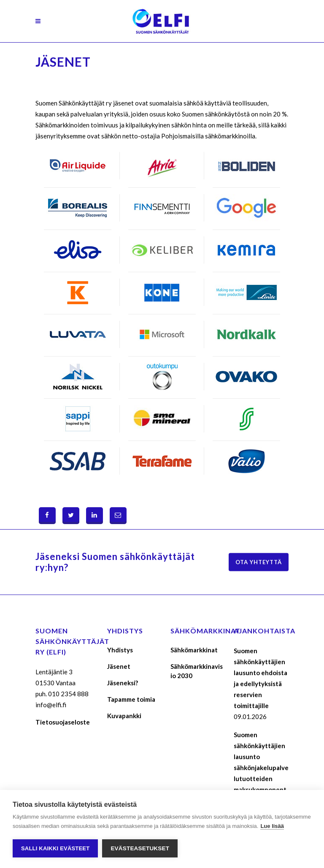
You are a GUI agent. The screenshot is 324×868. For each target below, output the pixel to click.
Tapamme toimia (131, 699)
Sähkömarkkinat (194, 650)
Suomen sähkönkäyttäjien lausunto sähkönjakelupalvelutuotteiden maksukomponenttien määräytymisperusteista (261, 779)
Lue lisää (272, 826)
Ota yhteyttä (259, 562)
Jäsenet (119, 666)
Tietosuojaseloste (63, 722)
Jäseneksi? (123, 683)
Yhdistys (120, 650)
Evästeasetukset (140, 848)
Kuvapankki (124, 716)
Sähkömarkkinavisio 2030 (197, 671)
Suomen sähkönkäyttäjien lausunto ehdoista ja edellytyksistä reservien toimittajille (261, 678)
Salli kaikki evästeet (55, 848)
